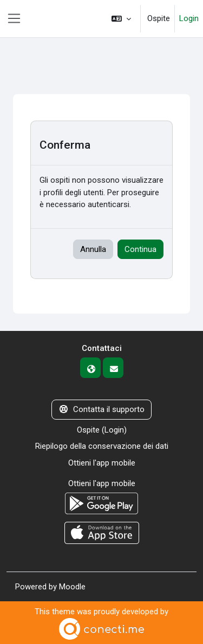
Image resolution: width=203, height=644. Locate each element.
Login (189, 18)
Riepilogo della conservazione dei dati (102, 446)
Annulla (93, 249)
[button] (121, 19)
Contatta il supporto (101, 409)
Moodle (72, 587)
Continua (140, 249)
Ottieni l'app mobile (102, 463)
